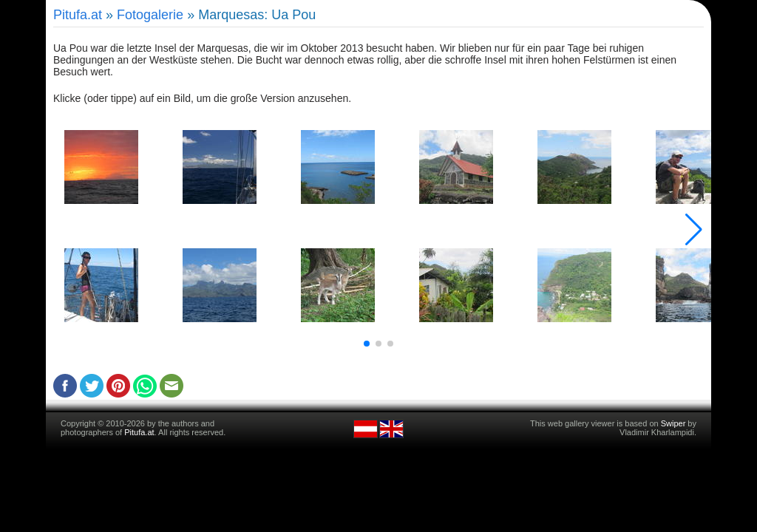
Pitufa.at (78, 15)
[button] (367, 344)
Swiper (673, 423)
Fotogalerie (150, 15)
